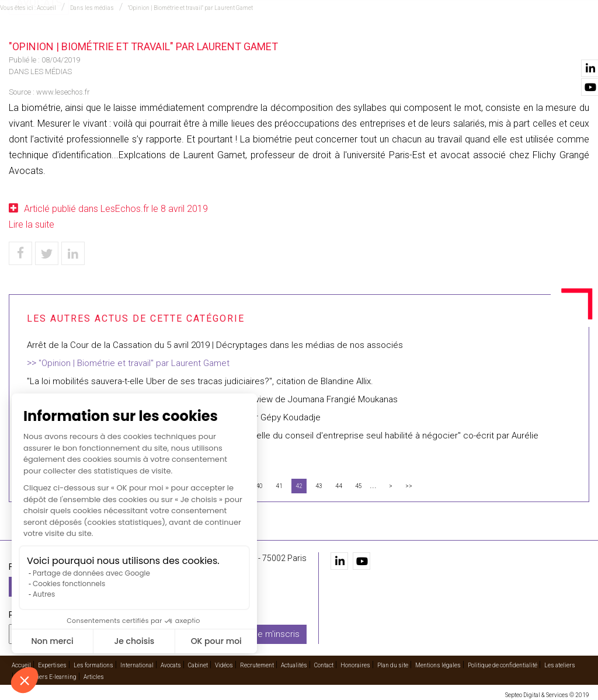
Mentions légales (438, 663)
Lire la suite (32, 224)
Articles (94, 675)
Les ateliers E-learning (47, 675)
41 (279, 486)
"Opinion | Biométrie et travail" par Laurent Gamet (134, 363)
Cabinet (376, 41)
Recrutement (463, 41)
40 (259, 486)
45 (359, 486)
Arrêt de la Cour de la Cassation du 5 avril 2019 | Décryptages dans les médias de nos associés (215, 345)
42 (299, 486)
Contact (571, 41)
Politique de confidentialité (503, 663)
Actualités (522, 41)
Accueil (99, 41)
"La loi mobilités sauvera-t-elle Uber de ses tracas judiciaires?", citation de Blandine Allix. (200, 381)
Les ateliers (560, 663)
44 (339, 486)
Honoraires (355, 663)
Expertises (145, 41)
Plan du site (393, 663)
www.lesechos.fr (63, 92)
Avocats (334, 41)
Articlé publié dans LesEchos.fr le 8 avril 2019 (116, 209)
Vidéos (413, 41)
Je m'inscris (276, 632)
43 (319, 486)
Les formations (208, 41)
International (279, 41)
